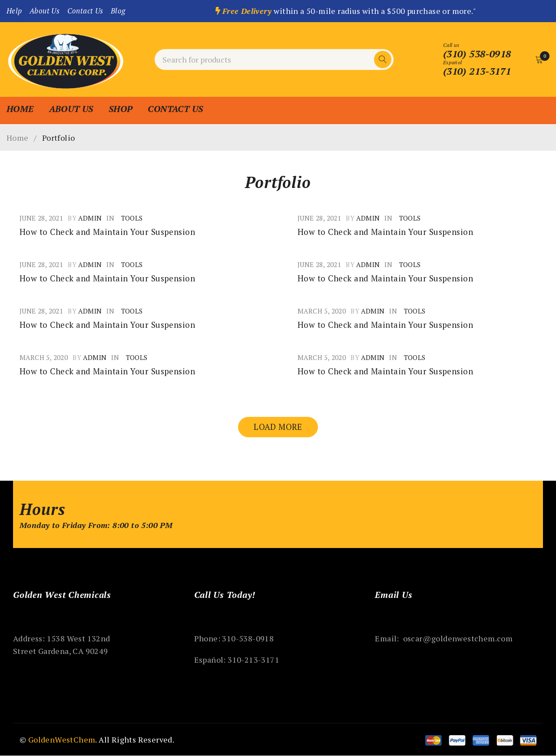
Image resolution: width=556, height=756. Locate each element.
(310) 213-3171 (476, 71)
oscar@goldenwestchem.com (458, 639)
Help (14, 11)
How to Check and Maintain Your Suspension (113, 232)
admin (90, 218)
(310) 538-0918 (476, 54)
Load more (278, 427)
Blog (118, 11)
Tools (132, 218)
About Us (45, 11)
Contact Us (85, 11)
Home (18, 138)
